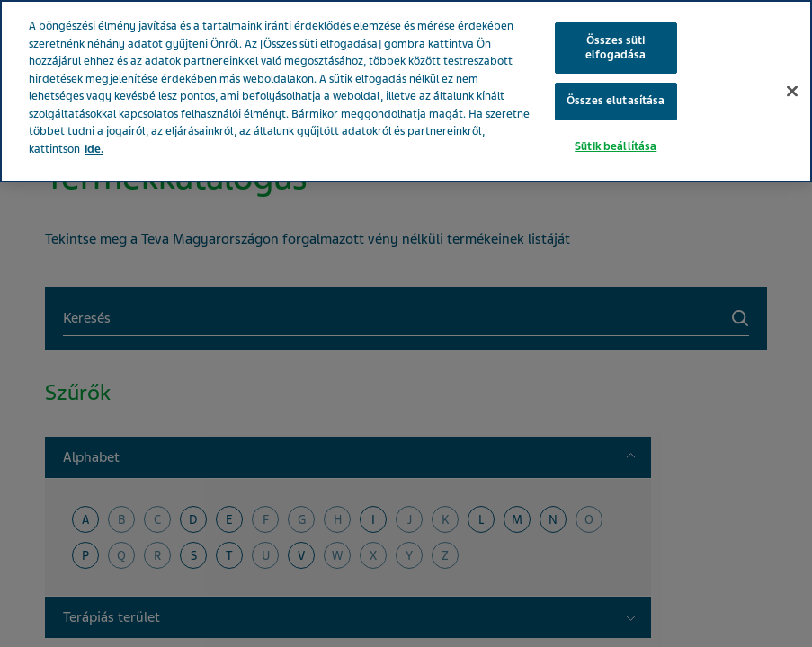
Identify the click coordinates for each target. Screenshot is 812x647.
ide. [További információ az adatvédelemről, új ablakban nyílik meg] (94, 149)
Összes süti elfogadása (616, 48)
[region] (406, 91)
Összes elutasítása (616, 101)
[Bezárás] (792, 91)
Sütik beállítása (616, 146)
